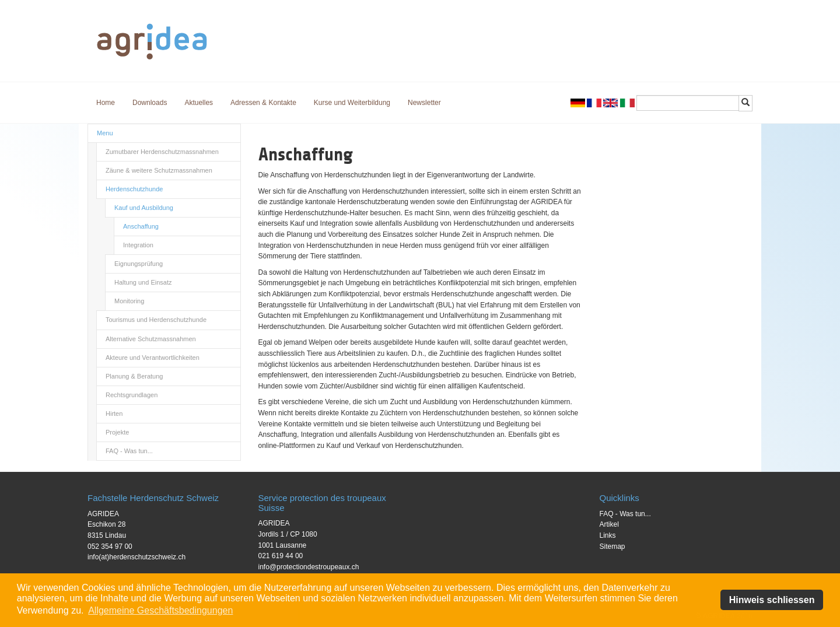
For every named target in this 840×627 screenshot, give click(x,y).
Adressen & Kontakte (263, 103)
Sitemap (612, 547)
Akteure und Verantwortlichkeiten (153, 358)
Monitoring (129, 301)
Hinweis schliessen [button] (772, 600)
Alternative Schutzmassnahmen (151, 339)
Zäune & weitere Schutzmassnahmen (159, 170)
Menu (105, 133)
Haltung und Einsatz (143, 282)
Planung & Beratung (134, 376)
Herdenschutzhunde (134, 189)
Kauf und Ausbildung (144, 208)
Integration (138, 245)
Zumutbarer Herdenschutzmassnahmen (162, 152)
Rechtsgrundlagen (132, 395)
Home (106, 103)
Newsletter (424, 103)
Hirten (114, 414)
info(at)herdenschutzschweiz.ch (136, 557)
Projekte (117, 432)
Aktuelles (199, 103)
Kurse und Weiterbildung (352, 103)
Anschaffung (141, 226)
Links (608, 535)
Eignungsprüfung (139, 264)
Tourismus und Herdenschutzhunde (156, 320)
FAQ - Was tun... (129, 451)
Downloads (150, 103)
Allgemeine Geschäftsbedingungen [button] (160, 610)
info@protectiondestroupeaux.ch (309, 567)
